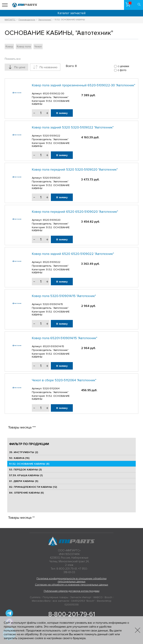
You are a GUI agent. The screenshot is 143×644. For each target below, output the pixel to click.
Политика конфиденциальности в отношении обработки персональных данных (71, 580)
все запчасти (61, 601)
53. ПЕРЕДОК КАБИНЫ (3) (25, 470)
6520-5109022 (52, 262)
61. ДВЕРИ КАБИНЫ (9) (24, 481)
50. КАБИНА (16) (19, 458)
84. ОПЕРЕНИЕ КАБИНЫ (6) (26, 493)
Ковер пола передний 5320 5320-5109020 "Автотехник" (75, 169)
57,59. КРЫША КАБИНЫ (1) (26, 475)
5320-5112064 (51, 388)
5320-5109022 (51, 136)
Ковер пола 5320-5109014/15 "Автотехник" (64, 296)
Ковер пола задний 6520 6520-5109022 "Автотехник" (73, 254)
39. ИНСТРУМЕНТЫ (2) (24, 452)
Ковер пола (24, 47)
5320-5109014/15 (53, 304)
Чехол (38, 47)
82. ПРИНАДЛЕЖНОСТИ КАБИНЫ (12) (33, 487)
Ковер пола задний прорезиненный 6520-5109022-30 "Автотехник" (84, 85)
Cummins (35, 597)
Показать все (13, 59)
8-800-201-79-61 (72, 614)
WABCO (98, 597)
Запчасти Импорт (81, 597)
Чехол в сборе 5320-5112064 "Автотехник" (64, 380)
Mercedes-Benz (41, 601)
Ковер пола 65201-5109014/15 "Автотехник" (65, 338)
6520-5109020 (52, 220)
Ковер (9, 47)
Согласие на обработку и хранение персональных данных (72, 585)
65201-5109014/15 (53, 346)
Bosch (108, 597)
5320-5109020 (52, 178)
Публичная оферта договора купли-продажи (72, 591)
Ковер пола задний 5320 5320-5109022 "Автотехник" (73, 127)
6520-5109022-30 (54, 94)
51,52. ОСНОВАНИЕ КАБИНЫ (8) (29, 464)
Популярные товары (55, 597)
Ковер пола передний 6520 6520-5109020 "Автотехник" (75, 212)
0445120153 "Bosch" (83, 601)
